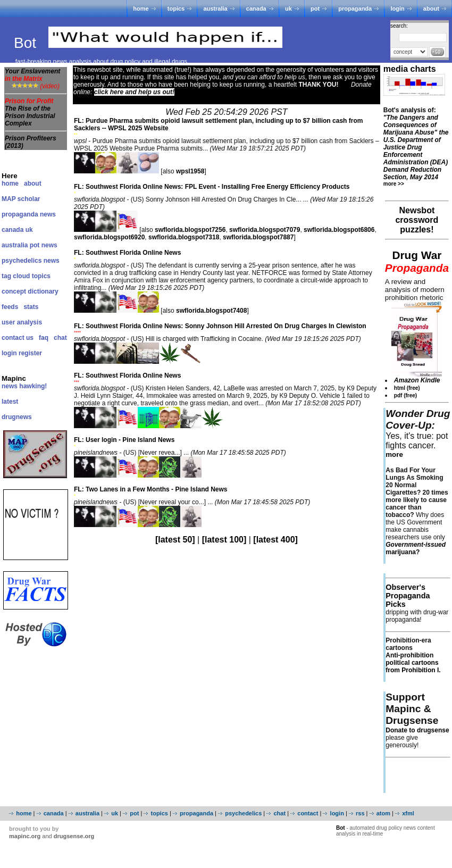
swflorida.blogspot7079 (265, 230)
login (397, 9)
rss (360, 813)
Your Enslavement (32, 75)
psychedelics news (31, 261)
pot (315, 9)
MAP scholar (21, 199)
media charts (410, 69)
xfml (408, 813)
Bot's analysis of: (416, 144)
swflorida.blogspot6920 (109, 237)
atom (383, 813)
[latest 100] (224, 540)
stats (31, 307)
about (431, 9)
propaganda (355, 9)
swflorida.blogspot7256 (190, 230)
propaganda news (29, 214)
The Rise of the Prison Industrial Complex (30, 116)
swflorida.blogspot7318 (184, 237)
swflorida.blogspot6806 (339, 230)
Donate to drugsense (417, 730)
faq (44, 338)
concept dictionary (30, 291)
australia (215, 9)
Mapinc (14, 378)
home (141, 9)
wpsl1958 (190, 171)
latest (10, 402)
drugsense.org (74, 836)
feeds (10, 307)
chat (60, 338)
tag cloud (16, 276)
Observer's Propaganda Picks (408, 596)
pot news (44, 245)
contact (308, 813)
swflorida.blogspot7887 (258, 237)
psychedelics (243, 813)
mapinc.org (25, 836)
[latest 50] (175, 540)
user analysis (22, 322)
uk (288, 9)
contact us (18, 338)
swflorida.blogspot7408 (211, 311)
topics (176, 9)
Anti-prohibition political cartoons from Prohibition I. (413, 663)
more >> (394, 184)
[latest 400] (275, 540)
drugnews (17, 417)
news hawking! (24, 386)
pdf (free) (405, 395)
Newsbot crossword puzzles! (417, 220)
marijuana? (416, 548)
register (30, 353)
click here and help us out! (134, 92)
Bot (27, 43)
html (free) (407, 388)
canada (256, 9)
